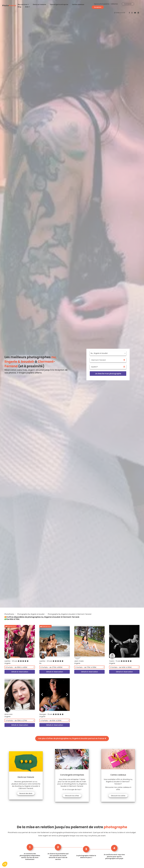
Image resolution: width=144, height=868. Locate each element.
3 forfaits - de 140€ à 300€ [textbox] (121, 667)
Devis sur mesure (39, 4)
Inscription (98, 7)
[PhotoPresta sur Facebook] (130, 13)
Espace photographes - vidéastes (106, 4)
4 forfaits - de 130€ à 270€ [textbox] (16, 721)
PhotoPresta (9, 614)
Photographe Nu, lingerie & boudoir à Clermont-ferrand (70, 614)
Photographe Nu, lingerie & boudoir (31, 614)
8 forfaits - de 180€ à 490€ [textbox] (16, 667)
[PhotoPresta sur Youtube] (135, 13)
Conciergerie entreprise (59, 4)
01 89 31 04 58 (120, 13)
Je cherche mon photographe (108, 374)
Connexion (128, 4)
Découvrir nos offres (72, 796)
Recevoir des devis (26, 793)
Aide (28, 7)
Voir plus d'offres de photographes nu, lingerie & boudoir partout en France (72, 738)
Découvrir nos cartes (118, 796)
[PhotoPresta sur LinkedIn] (138, 13)
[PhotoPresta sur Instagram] (132, 13)
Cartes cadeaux (78, 4)
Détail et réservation (20, 672)
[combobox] (108, 353)
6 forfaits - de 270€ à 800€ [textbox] (52, 667)
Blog (19, 7)
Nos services (23, 4)
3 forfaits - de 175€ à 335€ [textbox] (86, 667)
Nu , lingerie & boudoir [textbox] (99, 353)
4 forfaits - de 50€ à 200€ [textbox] (51, 721)
